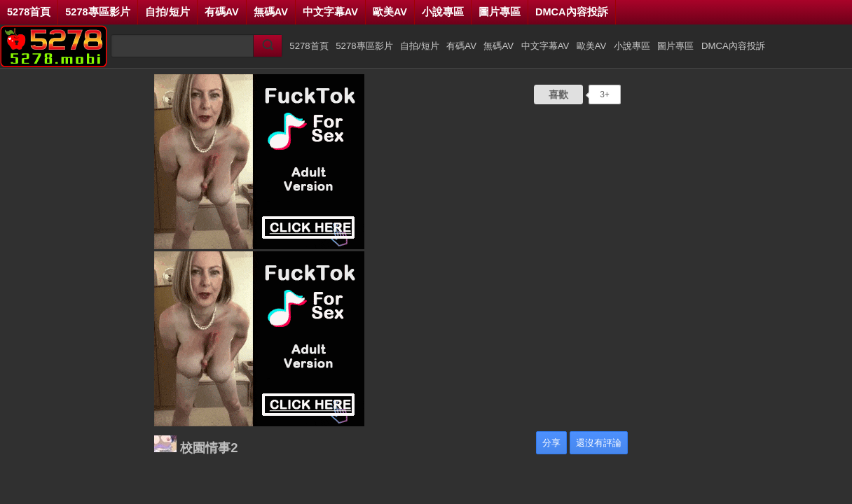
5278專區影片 (97, 12)
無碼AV (271, 12)
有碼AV (222, 12)
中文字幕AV (330, 12)
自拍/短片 (167, 12)
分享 (551, 443)
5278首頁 (29, 12)
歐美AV (390, 12)
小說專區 (443, 12)
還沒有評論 (599, 443)
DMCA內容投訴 (572, 12)
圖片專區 (500, 12)
